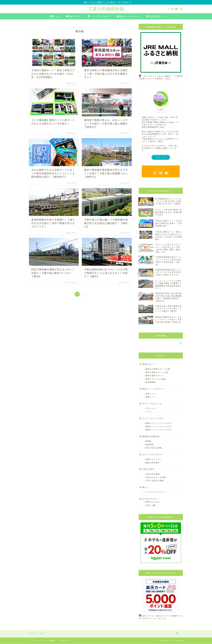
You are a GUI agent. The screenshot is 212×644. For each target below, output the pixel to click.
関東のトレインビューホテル (159, 423)
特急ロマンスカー (153, 459)
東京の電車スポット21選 (157, 372)
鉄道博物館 (150, 382)
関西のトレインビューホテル (159, 430)
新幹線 (148, 441)
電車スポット (73, 17)
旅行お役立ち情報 (153, 448)
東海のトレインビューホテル (159, 427)
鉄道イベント (151, 394)
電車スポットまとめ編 (155, 379)
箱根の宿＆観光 (152, 463)
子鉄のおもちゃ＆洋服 (155, 478)
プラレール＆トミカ (152, 404)
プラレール (150, 409)
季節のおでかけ (152, 502)
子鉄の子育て (154, 17)
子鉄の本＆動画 (152, 474)
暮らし (145, 487)
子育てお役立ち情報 (154, 481)
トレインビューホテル (99, 17)
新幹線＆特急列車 (151, 437)
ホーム (55, 17)
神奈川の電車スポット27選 (158, 369)
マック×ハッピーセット (156, 492)
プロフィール (161, 157)
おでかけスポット (151, 499)
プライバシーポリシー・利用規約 (43, 641)
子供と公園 (150, 505)
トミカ (148, 412)
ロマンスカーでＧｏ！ (153, 454)
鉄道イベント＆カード (129, 17)
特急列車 (149, 445)
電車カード (150, 397)
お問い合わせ (64, 641)
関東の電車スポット (154, 376)
